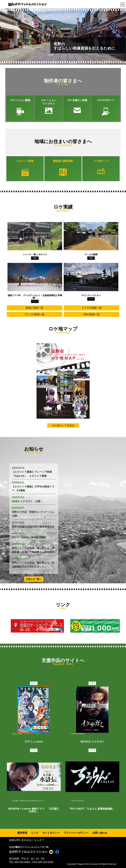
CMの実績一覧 (92, 314)
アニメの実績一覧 (35, 314)
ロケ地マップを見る (63, 425)
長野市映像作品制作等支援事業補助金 (33, 527)
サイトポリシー (51, 833)
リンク (35, 833)
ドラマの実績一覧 (91, 308)
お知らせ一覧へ (34, 579)
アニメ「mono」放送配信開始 (29, 537)
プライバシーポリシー (76, 833)
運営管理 (22, 833)
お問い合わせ (100, 833)
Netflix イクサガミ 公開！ (27, 501)
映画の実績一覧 (35, 308)
